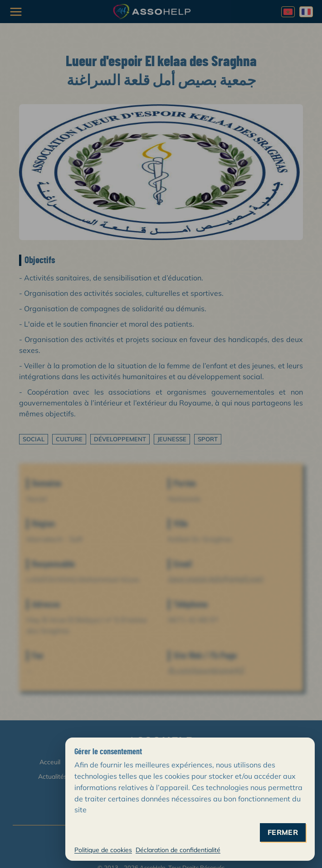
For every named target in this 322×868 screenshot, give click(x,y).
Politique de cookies (103, 850)
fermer (283, 832)
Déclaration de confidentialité (178, 850)
